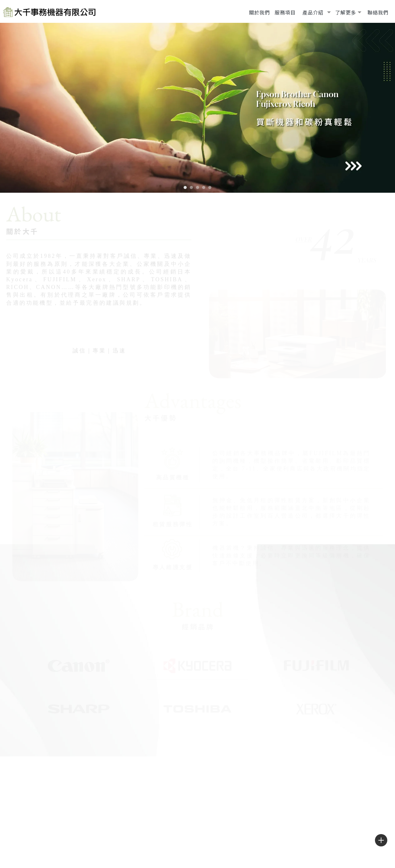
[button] (185, 187)
